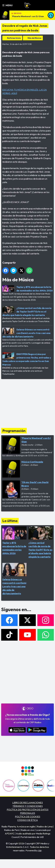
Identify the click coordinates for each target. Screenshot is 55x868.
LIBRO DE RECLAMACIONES (28, 803)
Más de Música (34, 38)
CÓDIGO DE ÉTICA (28, 820)
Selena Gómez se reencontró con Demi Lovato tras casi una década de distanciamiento (26, 333)
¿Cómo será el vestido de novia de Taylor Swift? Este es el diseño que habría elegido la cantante (27, 312)
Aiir (40, 850)
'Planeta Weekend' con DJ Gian (28, 16)
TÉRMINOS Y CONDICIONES (28, 806)
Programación (14, 431)
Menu (7, 5)
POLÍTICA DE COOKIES (28, 817)
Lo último (10, 521)
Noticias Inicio (14, 38)
